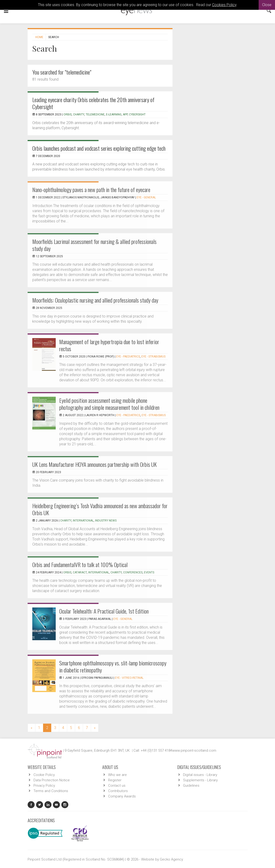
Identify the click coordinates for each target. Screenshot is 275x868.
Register (115, 780)
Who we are (117, 775)
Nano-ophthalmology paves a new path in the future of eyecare (91, 189)
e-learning (114, 114)
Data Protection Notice (52, 780)
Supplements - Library (200, 780)
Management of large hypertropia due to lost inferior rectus (109, 345)
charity (79, 114)
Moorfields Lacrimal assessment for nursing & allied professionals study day (94, 245)
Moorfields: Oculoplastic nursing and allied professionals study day (95, 300)
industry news (106, 521)
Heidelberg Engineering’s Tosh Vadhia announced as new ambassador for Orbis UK (100, 509)
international (83, 521)
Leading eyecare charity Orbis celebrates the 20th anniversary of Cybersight (93, 103)
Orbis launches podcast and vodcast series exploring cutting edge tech (99, 148)
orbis (67, 572)
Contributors (118, 791)
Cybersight (137, 114)
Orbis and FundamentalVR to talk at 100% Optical (80, 564)
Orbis (68, 114)
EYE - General (146, 197)
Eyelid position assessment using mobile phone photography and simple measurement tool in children (109, 404)
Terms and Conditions (51, 791)
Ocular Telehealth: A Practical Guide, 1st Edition (104, 611)
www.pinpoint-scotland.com (194, 750)
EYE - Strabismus (153, 357)
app (125, 114)
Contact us (117, 786)
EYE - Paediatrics (128, 357)
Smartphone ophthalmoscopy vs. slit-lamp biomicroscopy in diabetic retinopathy (113, 666)
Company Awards (122, 796)
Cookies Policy (224, 5)
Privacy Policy (44, 786)
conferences (133, 572)
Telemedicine (95, 114)
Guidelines (191, 786)
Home (39, 37)
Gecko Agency (171, 859)
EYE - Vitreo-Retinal (129, 678)
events (149, 572)
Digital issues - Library (200, 775)
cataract (80, 572)
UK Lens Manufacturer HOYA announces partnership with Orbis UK (95, 464)
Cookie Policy (44, 775)
